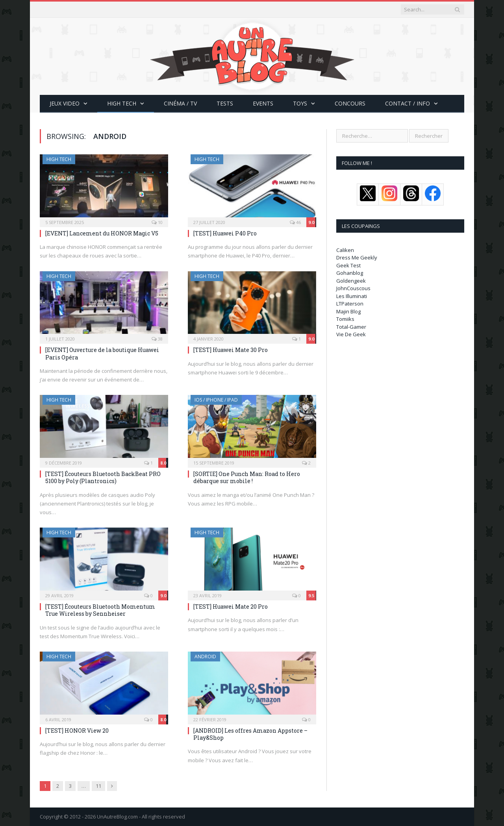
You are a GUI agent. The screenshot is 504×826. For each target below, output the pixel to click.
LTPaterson (350, 304)
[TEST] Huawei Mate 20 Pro (231, 607)
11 (98, 786)
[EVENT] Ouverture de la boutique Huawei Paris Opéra (102, 353)
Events (263, 103)
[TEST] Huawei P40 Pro (225, 233)
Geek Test (348, 265)
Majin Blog (348, 311)
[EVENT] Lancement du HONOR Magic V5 (102, 233)
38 (157, 339)
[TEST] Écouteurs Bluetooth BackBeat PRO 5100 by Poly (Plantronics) (103, 477)
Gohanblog (350, 273)
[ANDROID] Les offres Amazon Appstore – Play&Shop (250, 734)
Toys (300, 103)
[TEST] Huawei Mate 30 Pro (231, 350)
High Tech (122, 103)
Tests (225, 103)
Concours (350, 103)
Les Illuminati (352, 296)
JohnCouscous (353, 288)
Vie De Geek (351, 334)
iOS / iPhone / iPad (216, 400)
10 (157, 222)
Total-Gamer (351, 327)
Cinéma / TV (180, 103)
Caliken (345, 250)
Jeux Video (65, 103)
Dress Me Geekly (357, 257)
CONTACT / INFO (408, 103)
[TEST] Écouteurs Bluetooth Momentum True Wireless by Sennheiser (100, 610)
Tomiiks (345, 319)
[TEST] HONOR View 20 (77, 731)
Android (205, 657)
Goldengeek (351, 281)
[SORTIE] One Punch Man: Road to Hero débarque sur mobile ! (247, 477)
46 (295, 222)
